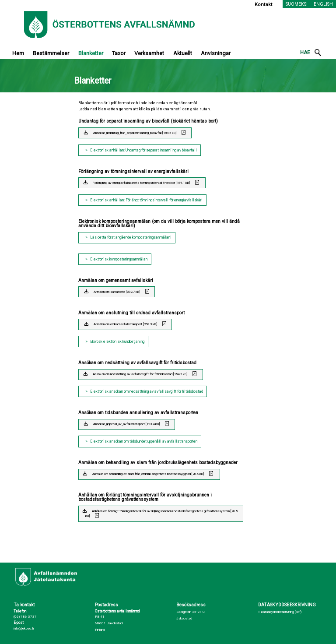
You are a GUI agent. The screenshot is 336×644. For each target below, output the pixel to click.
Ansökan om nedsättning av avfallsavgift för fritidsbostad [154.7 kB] (140, 374)
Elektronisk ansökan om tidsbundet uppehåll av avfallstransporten (144, 441)
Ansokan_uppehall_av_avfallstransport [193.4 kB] (126, 424)
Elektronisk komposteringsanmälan (119, 259)
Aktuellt (183, 53)
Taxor (119, 53)
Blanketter (91, 53)
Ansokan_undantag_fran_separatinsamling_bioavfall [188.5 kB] (135, 133)
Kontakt (264, 5)
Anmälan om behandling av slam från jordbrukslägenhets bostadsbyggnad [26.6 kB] (148, 474)
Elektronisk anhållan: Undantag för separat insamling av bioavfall (143, 150)
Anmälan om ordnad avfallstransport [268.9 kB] (125, 324)
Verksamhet (149, 53)
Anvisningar (216, 53)
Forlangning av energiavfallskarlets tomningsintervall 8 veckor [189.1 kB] (141, 183)
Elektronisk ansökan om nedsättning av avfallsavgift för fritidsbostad (147, 391)
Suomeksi (297, 4)
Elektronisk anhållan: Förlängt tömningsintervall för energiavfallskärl (146, 200)
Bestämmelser (51, 53)
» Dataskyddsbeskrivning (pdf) (280, 612)
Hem (18, 53)
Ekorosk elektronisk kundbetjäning (117, 341)
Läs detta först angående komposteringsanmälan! (131, 237)
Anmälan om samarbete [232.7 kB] (117, 292)
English (323, 4)
